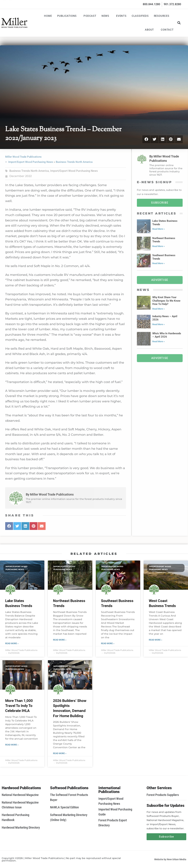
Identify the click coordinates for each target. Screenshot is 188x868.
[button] (179, 23)
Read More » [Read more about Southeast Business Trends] (159, 263)
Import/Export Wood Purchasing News (31, 162)
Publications (68, 16)
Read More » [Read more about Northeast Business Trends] (159, 246)
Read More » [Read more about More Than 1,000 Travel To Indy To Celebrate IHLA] (12, 745)
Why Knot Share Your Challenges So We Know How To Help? (166, 301)
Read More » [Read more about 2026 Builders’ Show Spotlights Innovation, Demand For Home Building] (60, 753)
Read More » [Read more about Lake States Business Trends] (159, 229)
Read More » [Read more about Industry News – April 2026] (159, 324)
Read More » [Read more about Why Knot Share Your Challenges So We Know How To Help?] (159, 309)
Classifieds (140, 16)
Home (48, 16)
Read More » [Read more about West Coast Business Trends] (156, 640)
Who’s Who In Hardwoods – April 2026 (167, 335)
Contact (167, 30)
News (106, 16)
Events (121, 16)
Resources (162, 16)
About (150, 30)
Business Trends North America (74, 162)
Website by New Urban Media (170, 859)
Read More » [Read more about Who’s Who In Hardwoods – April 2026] (159, 341)
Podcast (90, 16)
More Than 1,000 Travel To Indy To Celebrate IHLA (19, 706)
